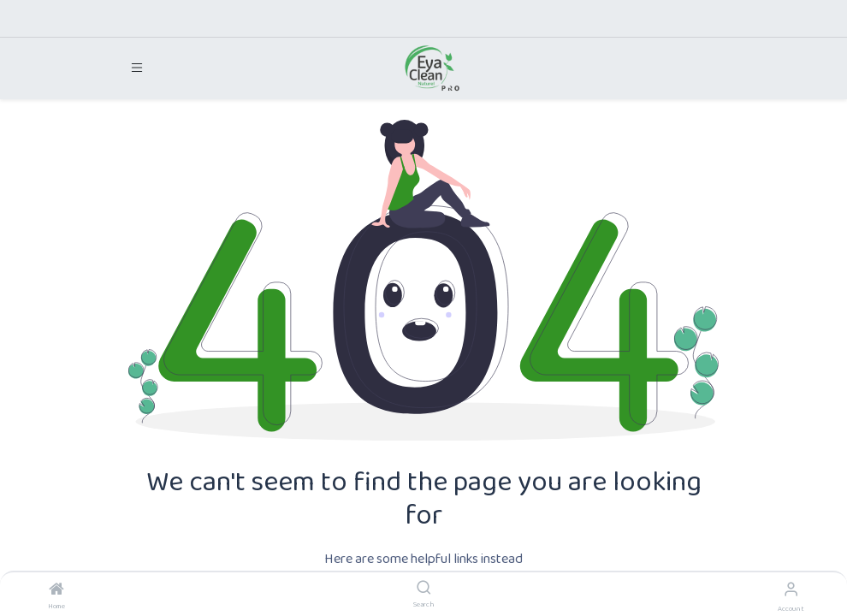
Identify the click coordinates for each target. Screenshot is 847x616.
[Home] (56, 592)
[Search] (424, 590)
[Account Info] (791, 591)
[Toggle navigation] (137, 68)
